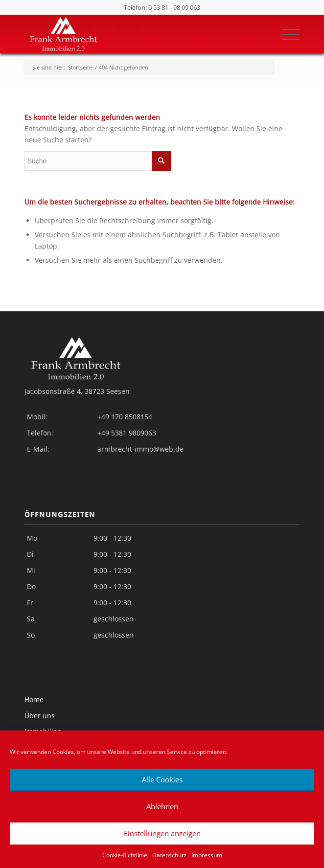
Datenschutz (169, 855)
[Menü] (286, 34)
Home (34, 699)
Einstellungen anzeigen (162, 833)
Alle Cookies (162, 779)
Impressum (207, 855)
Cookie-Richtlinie (125, 855)
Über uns (40, 716)
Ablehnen (162, 806)
